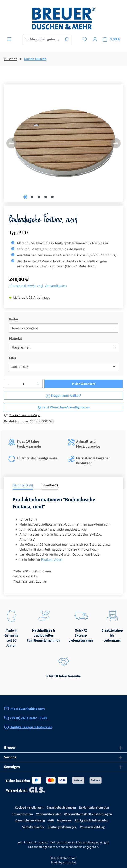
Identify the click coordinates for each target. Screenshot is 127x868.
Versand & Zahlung (92, 827)
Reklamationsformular (94, 807)
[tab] (23, 486)
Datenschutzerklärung (30, 820)
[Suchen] (66, 39)
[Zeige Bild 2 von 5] (32, 197)
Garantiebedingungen (61, 807)
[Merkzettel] (85, 39)
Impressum (64, 820)
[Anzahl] (23, 384)
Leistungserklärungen (62, 827)
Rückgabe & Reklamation (92, 820)
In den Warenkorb (84, 384)
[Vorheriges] (11, 143)
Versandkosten (88, 842)
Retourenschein (22, 814)
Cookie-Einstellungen (29, 807)
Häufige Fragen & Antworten (31, 727)
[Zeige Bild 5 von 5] (52, 197)
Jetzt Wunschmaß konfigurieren (63, 407)
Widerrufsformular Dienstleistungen (88, 814)
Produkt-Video (52, 559)
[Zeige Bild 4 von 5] (46, 197)
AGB (51, 820)
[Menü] (9, 39)
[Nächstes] (116, 143)
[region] (63, 143)
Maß (12, 357)
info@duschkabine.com (27, 709)
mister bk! (69, 862)
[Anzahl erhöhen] (38, 384)
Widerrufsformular (48, 814)
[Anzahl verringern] (8, 384)
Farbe (14, 319)
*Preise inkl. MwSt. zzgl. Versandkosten (38, 286)
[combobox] (42, 39)
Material (16, 338)
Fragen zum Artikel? (63, 395)
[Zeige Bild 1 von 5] (25, 197)
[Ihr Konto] (95, 39)
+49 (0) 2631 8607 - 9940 (28, 718)
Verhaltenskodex (33, 827)
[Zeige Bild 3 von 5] (39, 197)
